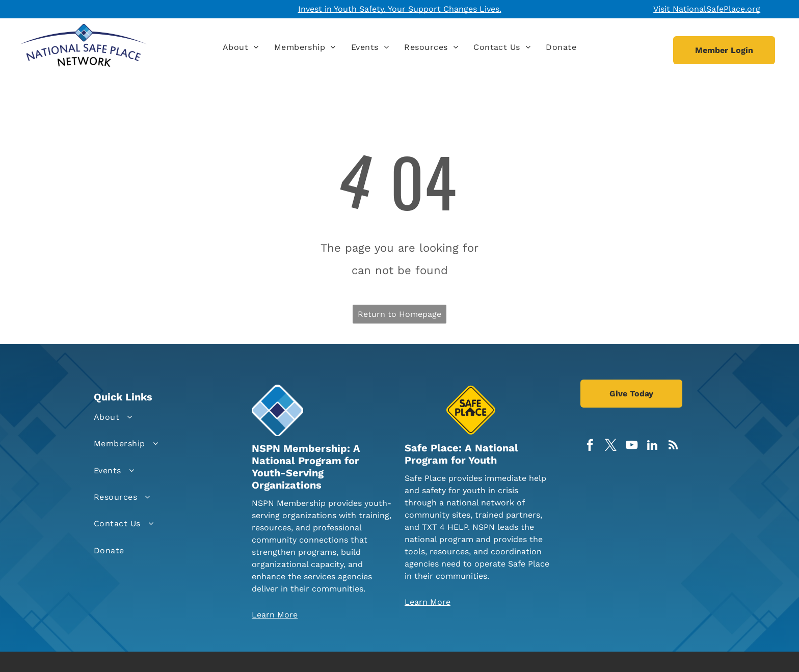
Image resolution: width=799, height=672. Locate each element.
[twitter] (611, 446)
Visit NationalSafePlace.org (707, 9)
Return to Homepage (400, 314)
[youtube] (632, 446)
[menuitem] (241, 47)
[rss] (673, 446)
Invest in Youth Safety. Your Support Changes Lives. (400, 9)
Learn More (275, 615)
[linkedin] (652, 446)
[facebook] (590, 446)
